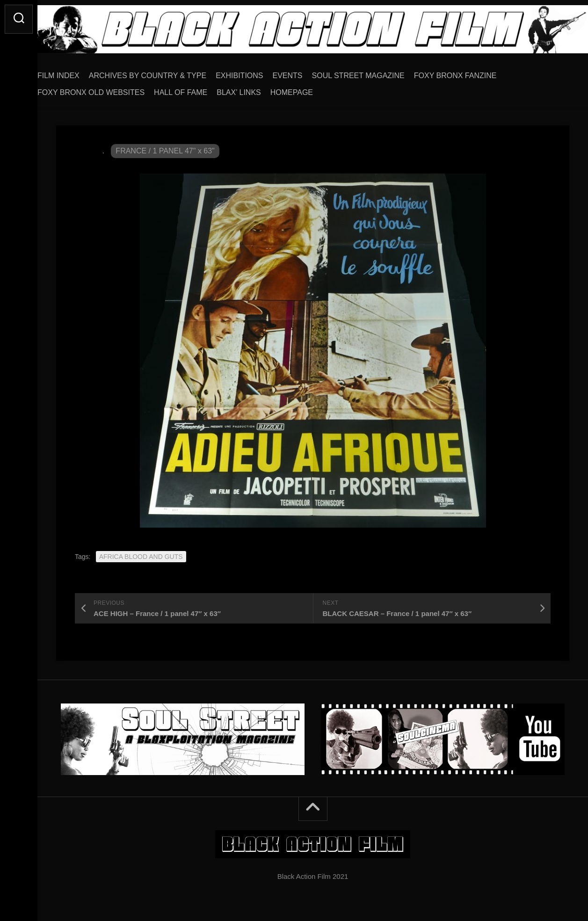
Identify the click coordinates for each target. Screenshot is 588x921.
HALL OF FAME (199, 89)
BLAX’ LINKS (258, 89)
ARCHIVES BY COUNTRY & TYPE (166, 72)
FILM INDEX (77, 72)
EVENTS (306, 72)
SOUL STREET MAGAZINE (377, 72)
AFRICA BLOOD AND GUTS (141, 553)
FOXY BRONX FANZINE (474, 72)
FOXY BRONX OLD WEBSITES (110, 89)
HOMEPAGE (310, 89)
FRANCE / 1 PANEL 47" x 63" (165, 148)
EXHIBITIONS (258, 72)
